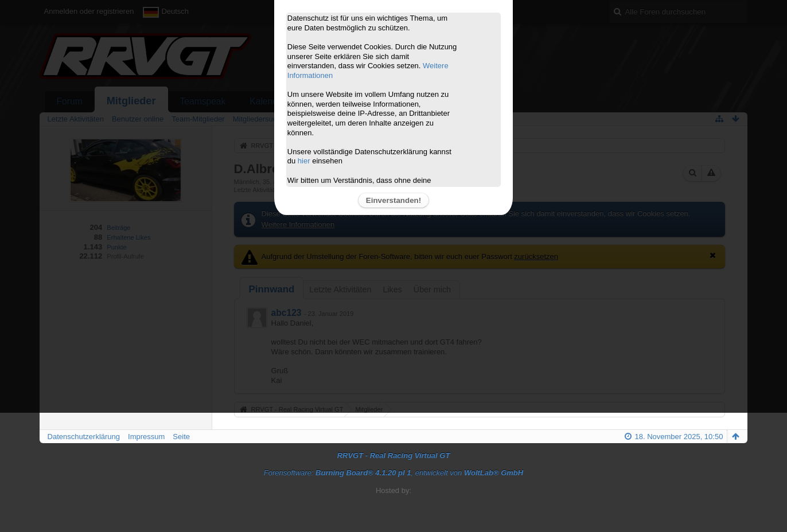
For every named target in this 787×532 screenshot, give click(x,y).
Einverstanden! (394, 200)
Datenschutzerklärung (84, 437)
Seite (181, 437)
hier (304, 161)
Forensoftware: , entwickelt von (394, 473)
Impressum (146, 437)
